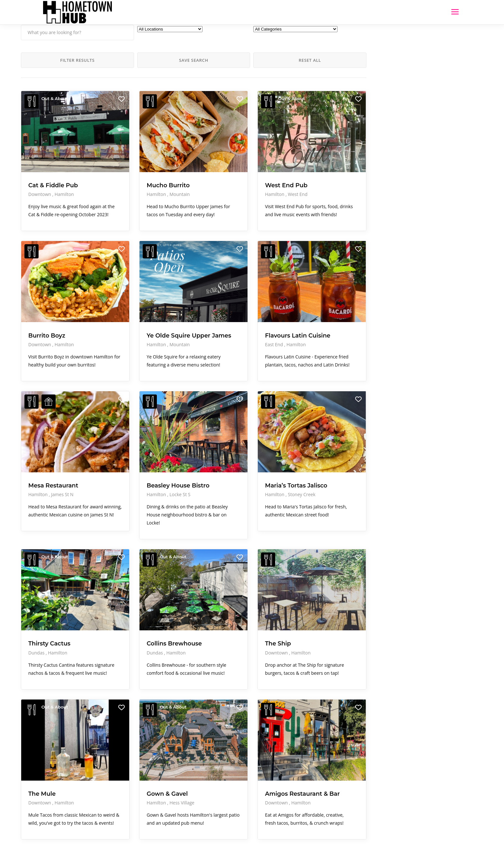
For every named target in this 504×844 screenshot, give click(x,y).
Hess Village (148, 737)
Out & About (55, 98)
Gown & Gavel (133, 728)
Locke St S (146, 464)
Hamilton (64, 168)
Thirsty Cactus (49, 595)
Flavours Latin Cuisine (217, 304)
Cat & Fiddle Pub (53, 160)
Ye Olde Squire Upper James (134, 304)
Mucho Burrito (134, 160)
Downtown (40, 168)
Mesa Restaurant (53, 448)
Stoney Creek (233, 464)
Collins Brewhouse (140, 595)
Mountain (145, 168)
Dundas (37, 604)
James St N (62, 457)
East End (206, 316)
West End (229, 168)
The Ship (209, 595)
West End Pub (218, 160)
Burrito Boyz (47, 300)
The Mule (42, 728)
